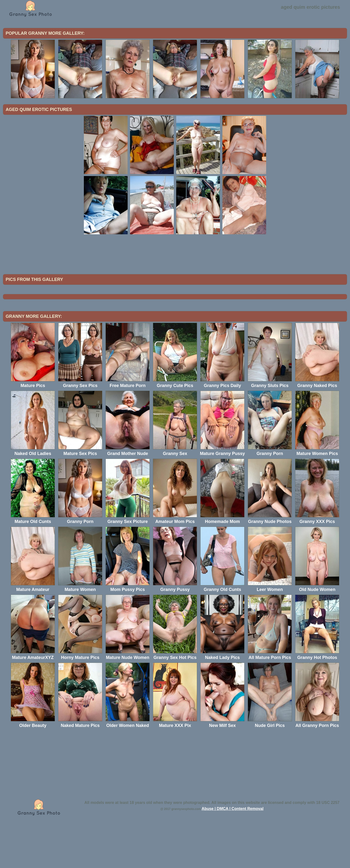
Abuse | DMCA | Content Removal (233, 849)
